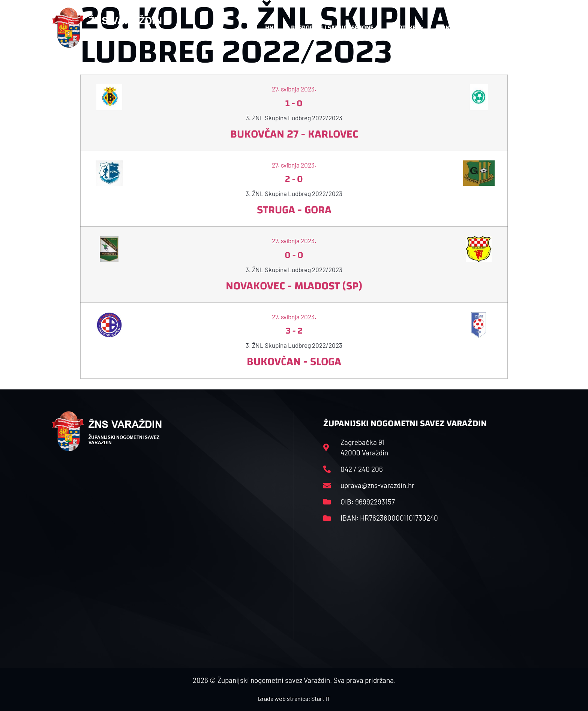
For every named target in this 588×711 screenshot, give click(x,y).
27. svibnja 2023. (294, 89)
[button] (521, 28)
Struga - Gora (294, 210)
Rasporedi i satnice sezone (332, 28)
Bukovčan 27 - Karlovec (294, 134)
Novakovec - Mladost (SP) (294, 286)
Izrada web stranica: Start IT (294, 698)
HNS (271, 28)
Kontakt (454, 28)
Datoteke (406, 28)
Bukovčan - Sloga (294, 361)
